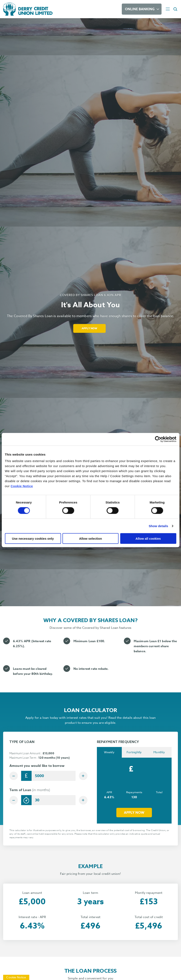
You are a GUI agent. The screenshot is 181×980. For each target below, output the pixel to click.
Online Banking (140, 9)
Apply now (134, 813)
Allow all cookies (148, 539)
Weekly (109, 752)
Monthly (159, 752)
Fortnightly (134, 752)
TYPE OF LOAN (22, 742)
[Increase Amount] (82, 776)
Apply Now (90, 328)
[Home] (61, 9)
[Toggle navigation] (168, 9)
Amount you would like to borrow (37, 766)
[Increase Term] (82, 801)
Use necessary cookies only (33, 539)
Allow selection (90, 539)
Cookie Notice (22, 486)
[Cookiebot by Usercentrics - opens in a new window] (158, 439)
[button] (176, 9)
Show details (159, 526)
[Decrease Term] (14, 801)
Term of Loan (30, 791)
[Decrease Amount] (14, 776)
